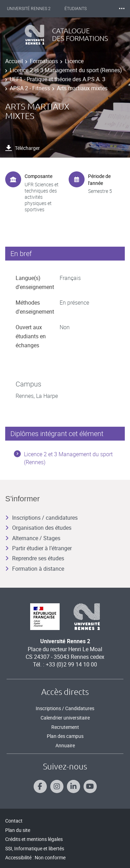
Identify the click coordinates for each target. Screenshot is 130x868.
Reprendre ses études (35, 558)
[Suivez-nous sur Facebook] (40, 786)
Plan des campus (65, 736)
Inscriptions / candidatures (41, 518)
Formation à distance (35, 569)
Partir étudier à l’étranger (38, 548)
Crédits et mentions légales (34, 839)
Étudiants (76, 9)
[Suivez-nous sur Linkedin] (73, 786)
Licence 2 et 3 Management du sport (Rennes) (66, 70)
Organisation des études (38, 528)
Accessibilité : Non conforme (35, 857)
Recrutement (65, 727)
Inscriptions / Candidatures (65, 708)
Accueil (14, 61)
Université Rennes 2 (29, 9)
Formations (44, 61)
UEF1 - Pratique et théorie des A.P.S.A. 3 (58, 79)
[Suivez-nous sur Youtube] (90, 786)
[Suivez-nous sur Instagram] (57, 786)
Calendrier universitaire (65, 718)
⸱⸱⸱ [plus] (122, 8)
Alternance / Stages (33, 538)
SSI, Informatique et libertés (35, 848)
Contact (14, 821)
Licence (74, 61)
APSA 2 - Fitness (30, 88)
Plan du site (18, 830)
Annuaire (65, 745)
